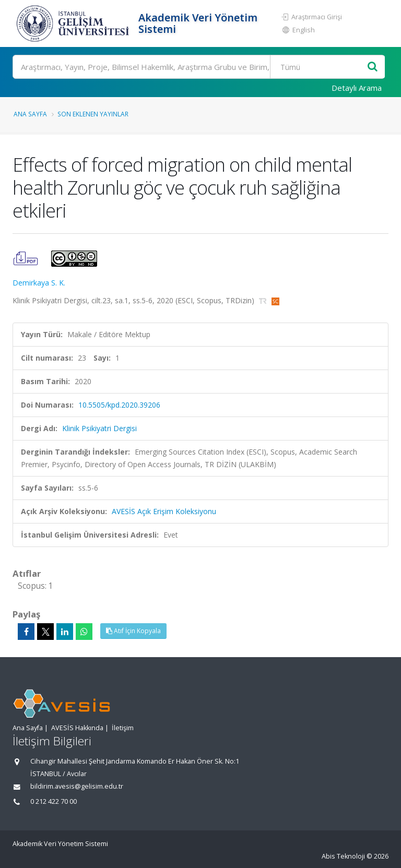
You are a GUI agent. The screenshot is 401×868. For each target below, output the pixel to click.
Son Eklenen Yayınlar (93, 114)
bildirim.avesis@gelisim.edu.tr (77, 786)
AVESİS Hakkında (77, 728)
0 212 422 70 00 (54, 801)
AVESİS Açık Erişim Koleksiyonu (164, 511)
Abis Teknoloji (343, 856)
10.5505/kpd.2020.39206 (119, 405)
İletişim (123, 728)
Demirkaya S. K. (39, 283)
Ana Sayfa (30, 114)
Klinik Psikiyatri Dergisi (99, 428)
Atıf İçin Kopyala (133, 631)
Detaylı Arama (357, 88)
